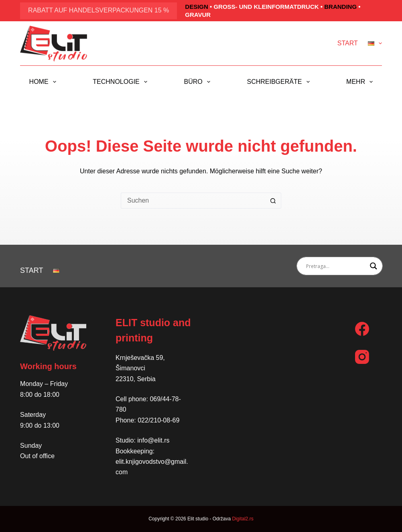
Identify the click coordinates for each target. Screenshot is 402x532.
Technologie (122, 82)
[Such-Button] (273, 201)
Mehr (361, 82)
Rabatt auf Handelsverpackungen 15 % (98, 10)
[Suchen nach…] (193, 201)
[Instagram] (362, 357)
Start (348, 43)
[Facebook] (362, 329)
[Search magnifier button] (374, 266)
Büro (199, 82)
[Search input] (336, 266)
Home (44, 82)
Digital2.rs (243, 519)
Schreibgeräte (280, 82)
